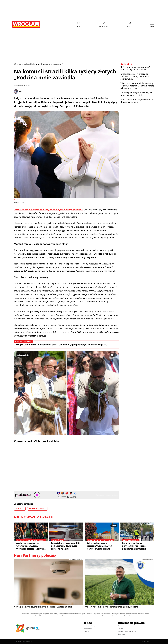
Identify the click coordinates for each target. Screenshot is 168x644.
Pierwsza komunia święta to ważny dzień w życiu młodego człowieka (48, 210)
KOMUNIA (20, 509)
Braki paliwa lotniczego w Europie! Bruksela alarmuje (137, 101)
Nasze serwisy (146, 642)
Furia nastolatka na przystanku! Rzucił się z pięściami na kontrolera (137, 546)
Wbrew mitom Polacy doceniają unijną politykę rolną (112, 607)
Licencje (120, 629)
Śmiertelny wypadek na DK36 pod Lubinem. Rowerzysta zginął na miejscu (66, 546)
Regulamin (121, 626)
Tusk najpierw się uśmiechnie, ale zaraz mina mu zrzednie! (136, 94)
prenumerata (88, 629)
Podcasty (62, 497)
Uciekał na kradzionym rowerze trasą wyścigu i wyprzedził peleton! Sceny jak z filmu (31, 546)
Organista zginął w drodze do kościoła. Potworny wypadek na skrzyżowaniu (135, 76)
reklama (87, 631)
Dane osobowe (123, 634)
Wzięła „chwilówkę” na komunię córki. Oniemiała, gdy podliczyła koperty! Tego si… (62, 345)
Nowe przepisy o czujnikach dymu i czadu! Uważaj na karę (43, 607)
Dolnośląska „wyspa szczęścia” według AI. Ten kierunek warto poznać (102, 546)
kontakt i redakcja (90, 626)
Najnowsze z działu (34, 517)
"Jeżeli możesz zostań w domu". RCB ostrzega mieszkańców (135, 68)
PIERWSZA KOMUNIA (37, 509)
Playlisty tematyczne (72, 497)
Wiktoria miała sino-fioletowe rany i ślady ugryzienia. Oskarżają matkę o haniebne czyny (137, 86)
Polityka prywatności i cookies (127, 631)
